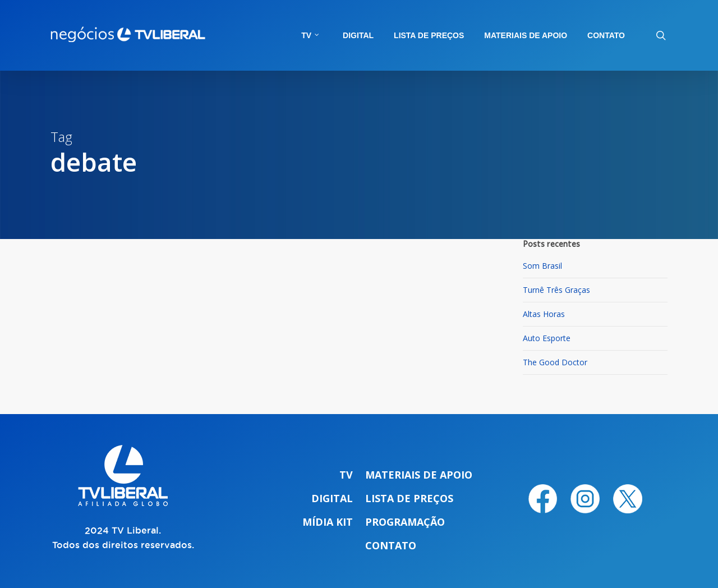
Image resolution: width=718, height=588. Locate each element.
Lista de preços (409, 498)
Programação (405, 522)
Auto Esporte (547, 338)
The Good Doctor (555, 362)
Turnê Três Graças (556, 290)
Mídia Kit (328, 522)
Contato (391, 545)
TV (346, 475)
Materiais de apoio (419, 475)
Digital (332, 498)
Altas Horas (544, 314)
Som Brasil (542, 266)
